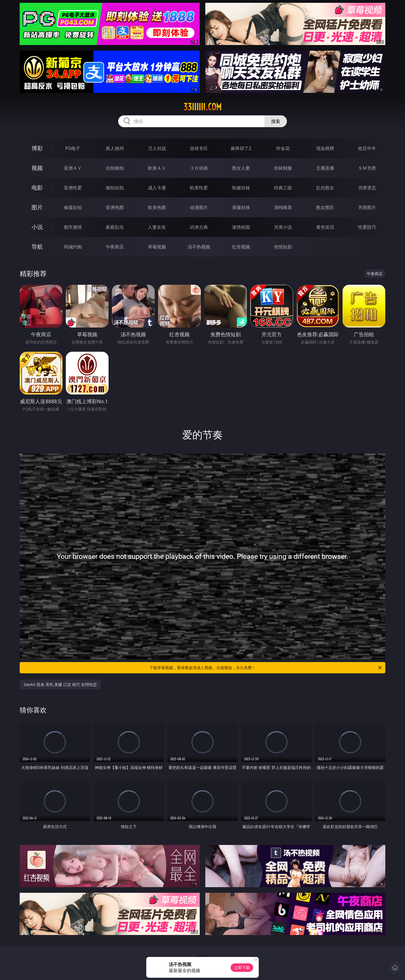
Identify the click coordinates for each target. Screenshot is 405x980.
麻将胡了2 (241, 148)
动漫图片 (199, 207)
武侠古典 (199, 227)
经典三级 (283, 188)
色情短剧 (283, 247)
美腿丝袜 (241, 207)
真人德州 (115, 148)
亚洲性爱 (73, 188)
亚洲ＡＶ (73, 168)
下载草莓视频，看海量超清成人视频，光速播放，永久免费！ (266, 668)
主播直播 (325, 168)
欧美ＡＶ (157, 168)
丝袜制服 (283, 168)
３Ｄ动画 (199, 168)
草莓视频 (157, 247)
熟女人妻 (241, 168)
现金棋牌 (325, 148)
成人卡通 (157, 188)
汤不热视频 (199, 247)
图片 (37, 207)
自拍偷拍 (115, 168)
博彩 (37, 148)
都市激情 (73, 227)
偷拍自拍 (115, 188)
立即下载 (242, 967)
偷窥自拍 (73, 207)
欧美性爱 (199, 188)
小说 (37, 227)
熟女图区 (325, 207)
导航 (37, 247)
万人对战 (157, 148)
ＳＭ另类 (367, 168)
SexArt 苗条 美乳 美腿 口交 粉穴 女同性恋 (60, 684)
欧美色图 (157, 207)
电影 (37, 188)
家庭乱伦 (115, 227)
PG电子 (73, 148)
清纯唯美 (283, 207)
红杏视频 (241, 247)
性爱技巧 (367, 227)
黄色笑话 (325, 227)
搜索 (276, 121)
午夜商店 (115, 247)
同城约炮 (73, 247)
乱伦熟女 (325, 188)
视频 (37, 168)
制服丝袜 (241, 188)
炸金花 (283, 148)
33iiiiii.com (202, 107)
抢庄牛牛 (367, 148)
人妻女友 (157, 227)
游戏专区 (199, 148)
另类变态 (367, 188)
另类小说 (283, 227)
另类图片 (367, 207)
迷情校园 (241, 227)
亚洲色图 (115, 207)
